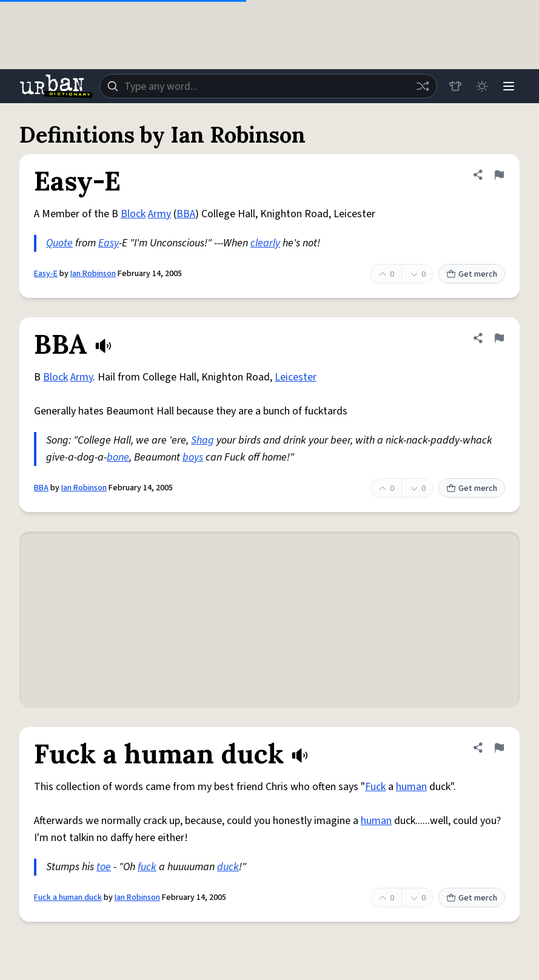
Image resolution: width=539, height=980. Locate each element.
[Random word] (423, 86)
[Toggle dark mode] (482, 86)
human (411, 787)
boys (193, 457)
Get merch (472, 274)
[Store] (455, 86)
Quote (59, 243)
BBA (186, 214)
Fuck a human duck (68, 897)
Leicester (296, 377)
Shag (203, 440)
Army (159, 214)
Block (133, 214)
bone (118, 457)
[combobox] (268, 86)
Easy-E (46, 274)
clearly (265, 243)
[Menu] (509, 86)
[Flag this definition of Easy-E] (499, 175)
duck (228, 867)
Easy (109, 243)
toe (104, 867)
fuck (147, 867)
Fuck (375, 787)
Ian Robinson (93, 274)
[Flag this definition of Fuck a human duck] (499, 748)
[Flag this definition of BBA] (499, 338)
